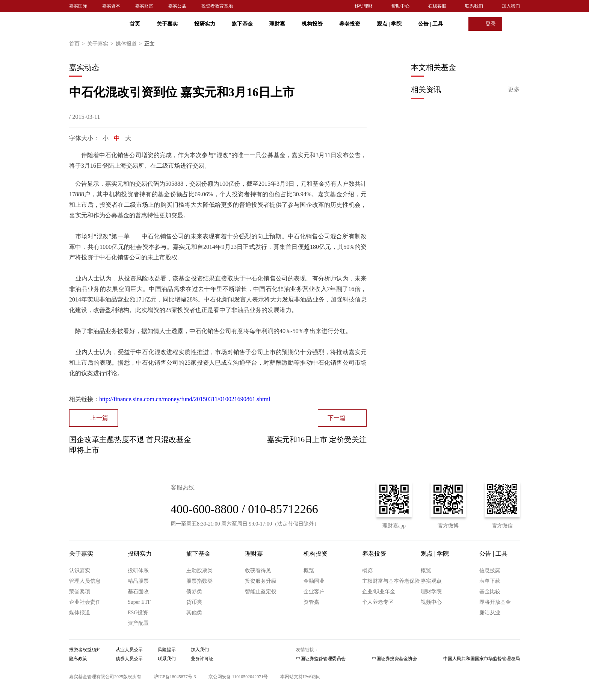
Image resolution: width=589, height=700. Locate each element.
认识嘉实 (80, 570)
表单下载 (490, 581)
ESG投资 (138, 613)
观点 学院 (389, 24)
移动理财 (364, 6)
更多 (514, 89)
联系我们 (474, 6)
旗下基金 (242, 24)
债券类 (194, 592)
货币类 (194, 602)
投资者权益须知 (85, 650)
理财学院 (431, 592)
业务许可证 (202, 659)
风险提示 (167, 650)
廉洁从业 (490, 613)
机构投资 (312, 24)
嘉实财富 (144, 6)
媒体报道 (130, 44)
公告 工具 (430, 24)
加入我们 (511, 6)
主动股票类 (199, 570)
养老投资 (350, 24)
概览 (309, 570)
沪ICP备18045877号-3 (175, 677)
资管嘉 (311, 602)
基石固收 (138, 592)
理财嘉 (277, 24)
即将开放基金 (495, 602)
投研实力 (205, 24)
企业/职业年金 (379, 592)
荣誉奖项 (80, 592)
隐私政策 (78, 659)
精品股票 (138, 581)
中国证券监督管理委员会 (321, 659)
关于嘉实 (167, 24)
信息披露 (490, 570)
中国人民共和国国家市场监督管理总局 (482, 659)
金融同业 (314, 581)
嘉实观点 (431, 581)
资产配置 (138, 623)
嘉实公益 (177, 6)
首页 (135, 24)
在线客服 (437, 6)
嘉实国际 (78, 6)
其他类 (194, 613)
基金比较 (490, 592)
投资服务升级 (261, 581)
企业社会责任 (85, 602)
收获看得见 (258, 570)
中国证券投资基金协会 (394, 659)
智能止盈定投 (261, 592)
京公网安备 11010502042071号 (238, 677)
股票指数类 (199, 581)
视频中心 (431, 602)
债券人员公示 (129, 659)
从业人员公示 (129, 650)
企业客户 (314, 592)
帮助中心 (400, 6)
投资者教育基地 (217, 6)
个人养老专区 (378, 602)
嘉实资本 (111, 6)
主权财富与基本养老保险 (391, 581)
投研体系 (138, 570)
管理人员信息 (85, 581)
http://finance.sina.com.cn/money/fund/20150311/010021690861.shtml (185, 399)
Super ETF (139, 602)
